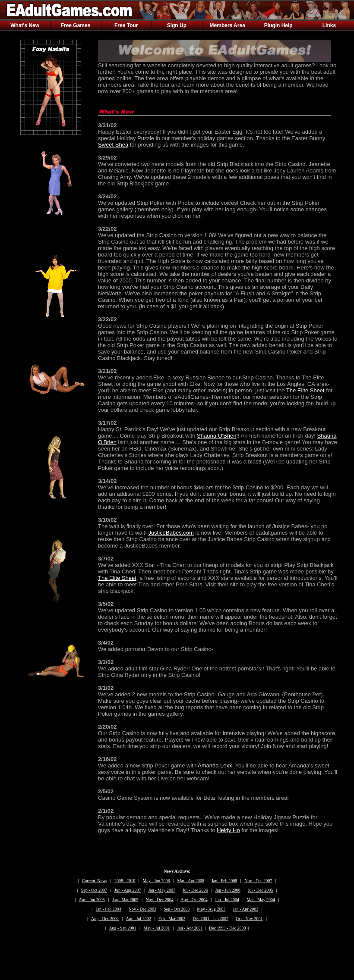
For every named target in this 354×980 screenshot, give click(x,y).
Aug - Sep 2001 (122, 928)
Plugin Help (278, 25)
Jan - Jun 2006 (228, 890)
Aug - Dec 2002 (105, 919)
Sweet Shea (113, 145)
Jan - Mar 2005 (125, 900)
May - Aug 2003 (211, 909)
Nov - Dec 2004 (160, 900)
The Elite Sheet (305, 390)
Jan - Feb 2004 (109, 909)
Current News (95, 881)
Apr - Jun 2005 (92, 900)
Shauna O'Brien (217, 436)
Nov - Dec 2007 (258, 881)
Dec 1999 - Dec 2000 (228, 928)
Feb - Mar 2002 (172, 919)
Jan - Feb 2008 (224, 881)
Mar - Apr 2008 (191, 881)
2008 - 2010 (125, 881)
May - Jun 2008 (156, 881)
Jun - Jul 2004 (227, 900)
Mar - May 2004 (261, 900)
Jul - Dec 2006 (195, 890)
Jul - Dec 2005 (261, 890)
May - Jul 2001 (156, 928)
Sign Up (177, 25)
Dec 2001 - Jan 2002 (210, 919)
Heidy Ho (228, 830)
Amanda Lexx (215, 766)
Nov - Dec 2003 (142, 909)
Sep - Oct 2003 (177, 909)
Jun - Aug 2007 (128, 890)
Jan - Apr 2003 (245, 909)
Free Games (76, 25)
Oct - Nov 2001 (249, 919)
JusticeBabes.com (171, 533)
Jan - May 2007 (162, 890)
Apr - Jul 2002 (139, 919)
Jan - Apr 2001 (190, 928)
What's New (25, 25)
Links (329, 25)
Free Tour (126, 25)
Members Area (228, 25)
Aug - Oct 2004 (194, 900)
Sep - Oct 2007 (94, 890)
